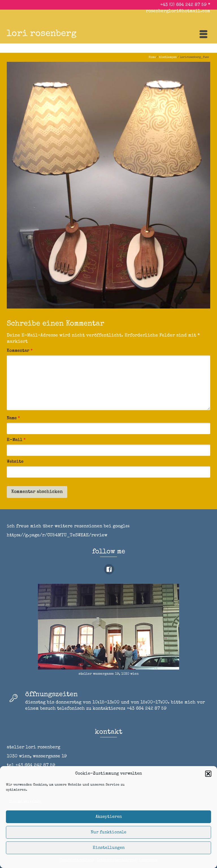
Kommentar (20, 351)
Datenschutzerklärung (117, 860)
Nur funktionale (108, 832)
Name (13, 418)
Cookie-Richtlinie (77, 860)
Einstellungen (109, 848)
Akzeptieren (109, 817)
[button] (208, 774)
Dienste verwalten (25, 802)
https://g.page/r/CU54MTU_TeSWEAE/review (57, 535)
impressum (148, 860)
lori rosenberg (42, 34)
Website (15, 462)
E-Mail (16, 440)
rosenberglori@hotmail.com (178, 11)
